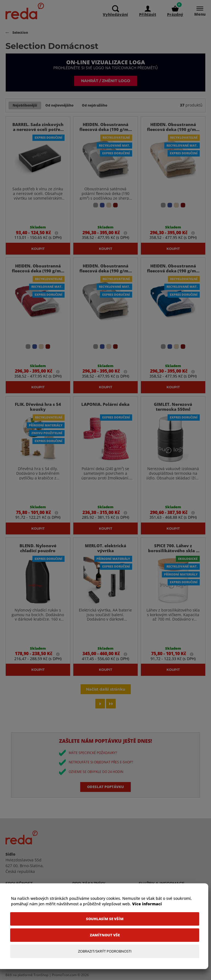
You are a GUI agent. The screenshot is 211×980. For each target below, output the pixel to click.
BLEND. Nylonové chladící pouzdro (38, 548)
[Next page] (100, 704)
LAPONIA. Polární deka (105, 404)
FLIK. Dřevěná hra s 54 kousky (38, 407)
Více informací (147, 904)
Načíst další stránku (106, 689)
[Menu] (197, 11)
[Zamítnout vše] (105, 935)
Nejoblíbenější (25, 105)
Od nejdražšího (95, 105)
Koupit (38, 249)
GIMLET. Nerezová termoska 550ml (173, 407)
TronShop (41, 975)
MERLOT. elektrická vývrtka (105, 548)
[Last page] (111, 704)
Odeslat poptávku (105, 787)
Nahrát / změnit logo (106, 81)
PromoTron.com (64, 975)
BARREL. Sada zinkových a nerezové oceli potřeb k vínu (38, 130)
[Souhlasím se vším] (105, 919)
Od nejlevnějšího (59, 105)
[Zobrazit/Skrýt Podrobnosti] (105, 951)
